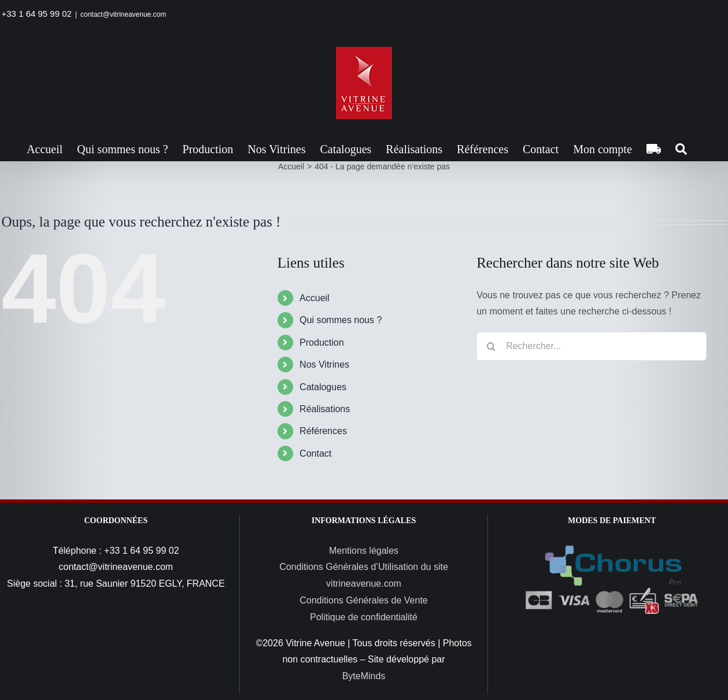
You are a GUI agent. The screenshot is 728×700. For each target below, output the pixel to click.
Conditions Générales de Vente (363, 600)
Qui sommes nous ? (341, 320)
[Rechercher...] (592, 346)
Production (322, 342)
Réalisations (325, 409)
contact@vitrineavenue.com (123, 14)
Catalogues (323, 387)
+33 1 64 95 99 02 (37, 14)
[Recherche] (491, 346)
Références (323, 431)
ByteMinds (364, 676)
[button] (681, 149)
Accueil (315, 298)
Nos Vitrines (324, 364)
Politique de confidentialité (364, 617)
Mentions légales (364, 551)
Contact (315, 453)
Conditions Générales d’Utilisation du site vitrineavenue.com (364, 575)
